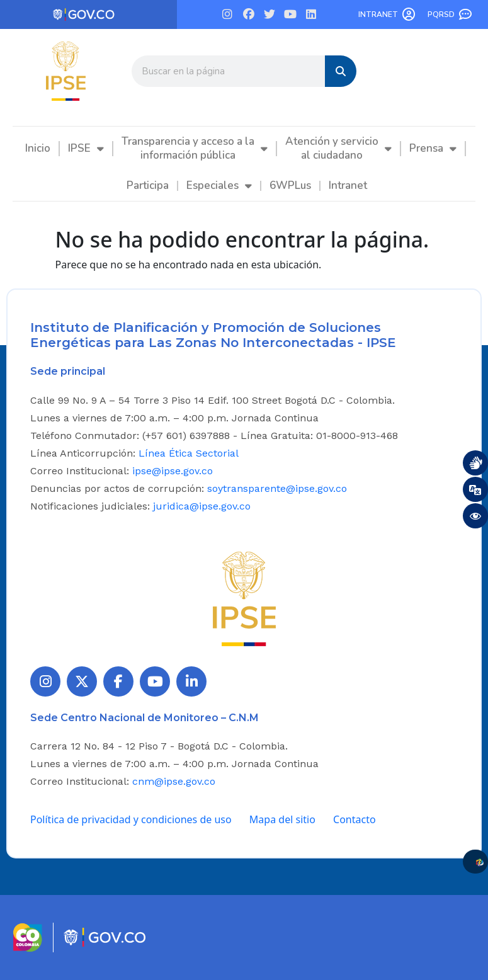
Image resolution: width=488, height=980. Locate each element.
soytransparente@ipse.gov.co (277, 488)
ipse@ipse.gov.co (173, 471)
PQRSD (441, 14)
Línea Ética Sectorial (189, 453)
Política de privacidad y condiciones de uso (131, 819)
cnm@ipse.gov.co (174, 781)
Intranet (378, 14)
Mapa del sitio (282, 819)
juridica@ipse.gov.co (202, 506)
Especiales (219, 185)
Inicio (38, 148)
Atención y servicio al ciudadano (338, 148)
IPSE (86, 148)
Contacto (355, 819)
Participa (148, 185)
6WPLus (290, 185)
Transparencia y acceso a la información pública (195, 148)
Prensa (433, 148)
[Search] (341, 71)
